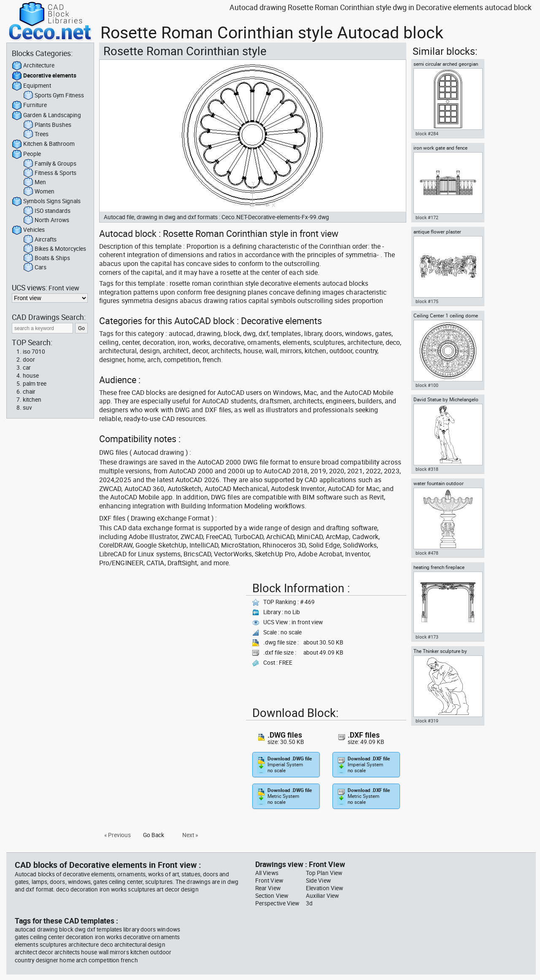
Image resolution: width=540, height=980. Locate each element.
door (29, 360)
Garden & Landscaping (46, 115)
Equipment (31, 86)
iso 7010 (34, 352)
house (31, 376)
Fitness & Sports (50, 173)
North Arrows (46, 220)
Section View (272, 896)
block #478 (427, 553)
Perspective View (277, 903)
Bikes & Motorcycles (55, 249)
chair (29, 392)
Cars (35, 268)
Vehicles (28, 230)
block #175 (427, 301)
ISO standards (47, 211)
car (27, 368)
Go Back (154, 835)
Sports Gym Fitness (54, 96)
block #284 (427, 134)
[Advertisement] (170, 638)
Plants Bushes (47, 125)
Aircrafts (40, 240)
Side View (318, 881)
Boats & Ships (47, 258)
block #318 (427, 469)
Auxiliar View (322, 896)
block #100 (427, 385)
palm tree (35, 384)
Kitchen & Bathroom (43, 144)
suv (27, 408)
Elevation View (324, 888)
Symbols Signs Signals (46, 201)
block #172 (427, 217)
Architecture (33, 66)
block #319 (427, 721)
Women (39, 192)
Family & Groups (50, 164)
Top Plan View (324, 873)
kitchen (32, 400)
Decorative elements (44, 76)
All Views (267, 873)
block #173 (427, 637)
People (26, 154)
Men (35, 183)
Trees (36, 134)
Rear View (268, 888)
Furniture (29, 105)
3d (309, 903)
